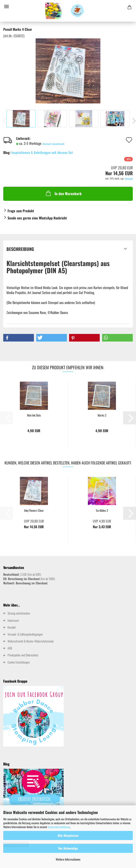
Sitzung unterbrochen (19, 613)
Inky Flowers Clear (34, 510)
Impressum (13, 620)
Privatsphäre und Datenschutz (23, 655)
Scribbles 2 (102, 510)
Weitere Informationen (68, 859)
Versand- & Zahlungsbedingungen (25, 634)
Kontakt (12, 627)
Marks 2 (102, 415)
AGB (10, 648)
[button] (19, 338)
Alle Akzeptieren (68, 835)
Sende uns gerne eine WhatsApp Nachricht (37, 218)
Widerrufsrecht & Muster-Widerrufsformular (31, 641)
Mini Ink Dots (34, 415)
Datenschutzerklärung (59, 827)
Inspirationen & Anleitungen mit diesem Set (42, 152)
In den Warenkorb (63, 193)
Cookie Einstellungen (19, 662)
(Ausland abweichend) (53, 144)
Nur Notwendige (68, 848)
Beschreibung (20, 249)
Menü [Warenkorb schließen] (6, 7)
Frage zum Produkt (21, 211)
